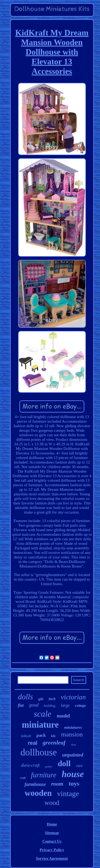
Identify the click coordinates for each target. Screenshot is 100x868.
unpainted (73, 755)
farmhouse (35, 784)
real (33, 743)
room (57, 784)
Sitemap (52, 833)
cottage (80, 706)
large (65, 705)
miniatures (73, 727)
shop (73, 745)
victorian (73, 697)
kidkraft (26, 736)
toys (74, 784)
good (34, 705)
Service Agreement (52, 858)
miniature (40, 725)
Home (52, 824)
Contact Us (52, 841)
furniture (44, 775)
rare (79, 766)
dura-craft (30, 765)
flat (21, 705)
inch (52, 699)
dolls (25, 697)
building (50, 706)
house (73, 774)
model (63, 716)
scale (43, 714)
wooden (38, 793)
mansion (72, 734)
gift (41, 699)
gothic (49, 766)
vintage (68, 794)
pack (41, 735)
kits (53, 736)
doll (64, 763)
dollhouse (39, 752)
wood (52, 803)
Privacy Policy (52, 850)
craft (23, 778)
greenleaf (54, 742)
